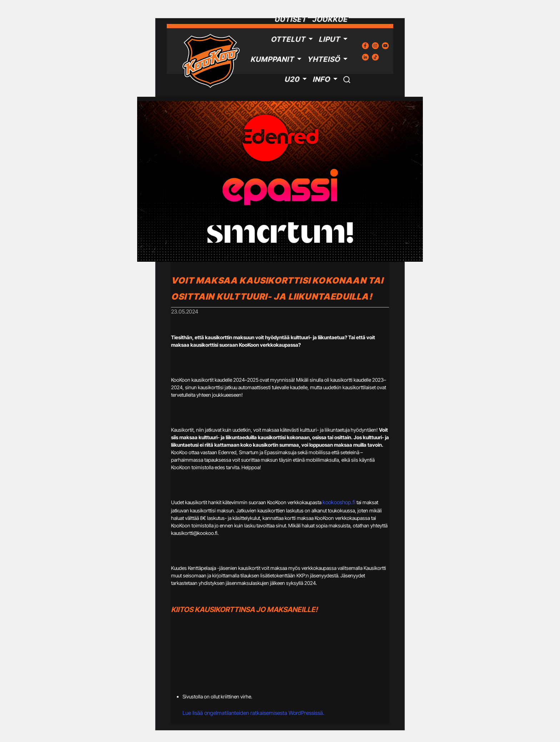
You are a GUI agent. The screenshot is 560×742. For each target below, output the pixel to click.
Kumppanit (272, 59)
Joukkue (330, 19)
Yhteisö (324, 59)
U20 (292, 79)
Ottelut (288, 39)
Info (321, 79)
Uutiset (290, 19)
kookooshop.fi (339, 502)
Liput (329, 39)
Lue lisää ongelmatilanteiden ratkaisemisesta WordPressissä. (253, 713)
